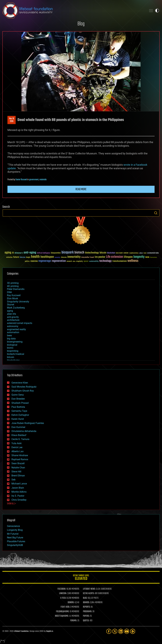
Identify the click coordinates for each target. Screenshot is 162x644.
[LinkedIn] (121, 631)
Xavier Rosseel (21, 180)
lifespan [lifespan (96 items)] (128, 257)
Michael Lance (19, 484)
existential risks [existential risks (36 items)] (153, 253)
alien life (11, 314)
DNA (9, 292)
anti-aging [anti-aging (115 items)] (30, 253)
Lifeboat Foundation (21, 631)
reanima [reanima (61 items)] (34, 261)
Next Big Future (15, 538)
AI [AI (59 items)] (13, 253)
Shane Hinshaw (20, 455)
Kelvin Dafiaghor (20, 415)
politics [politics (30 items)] (27, 261)
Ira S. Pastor (18, 496)
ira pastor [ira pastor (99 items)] (100, 257)
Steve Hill (16, 472)
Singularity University (18, 302)
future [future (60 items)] (16, 257)
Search (156, 213)
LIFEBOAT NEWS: (89, 589)
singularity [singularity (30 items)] (79, 261)
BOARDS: (86, 603)
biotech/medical (16, 354)
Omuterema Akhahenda (24, 431)
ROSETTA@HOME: (62, 616)
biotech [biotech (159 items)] (79, 253)
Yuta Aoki (17, 443)
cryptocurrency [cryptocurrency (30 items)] (134, 253)
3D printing (13, 283)
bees (9, 335)
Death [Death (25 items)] (145, 253)
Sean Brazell (18, 463)
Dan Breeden (18, 399)
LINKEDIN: (63, 593)
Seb (13, 480)
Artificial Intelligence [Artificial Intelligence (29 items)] (44, 253)
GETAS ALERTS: (89, 593)
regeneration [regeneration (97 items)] (59, 261)
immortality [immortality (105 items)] (74, 257)
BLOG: (85, 598)
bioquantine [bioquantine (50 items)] (56, 253)
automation (13, 332)
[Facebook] (109, 631)
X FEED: (63, 598)
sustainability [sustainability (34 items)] (94, 262)
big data (11, 339)
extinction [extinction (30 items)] (9, 257)
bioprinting (13, 351)
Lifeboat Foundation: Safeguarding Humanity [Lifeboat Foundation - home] (74, 11)
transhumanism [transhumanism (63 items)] (120, 261)
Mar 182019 (12, 120)
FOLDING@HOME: (63, 612)
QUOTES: (86, 621)
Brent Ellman (18, 476)
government (34, 180)
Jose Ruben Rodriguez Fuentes (28, 423)
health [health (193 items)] (35, 257)
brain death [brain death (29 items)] (119, 253)
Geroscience (13, 526)
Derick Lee (17, 447)
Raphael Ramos (20, 459)
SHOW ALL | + (12, 504)
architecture (13, 320)
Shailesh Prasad (20, 403)
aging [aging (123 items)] (8, 253)
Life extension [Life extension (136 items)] (115, 257)
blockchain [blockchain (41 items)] (111, 253)
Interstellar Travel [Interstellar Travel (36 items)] (88, 257)
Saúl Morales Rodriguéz (24, 387)
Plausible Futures (16, 541)
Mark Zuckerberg (16, 308)
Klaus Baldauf (19, 435)
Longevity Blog (15, 530)
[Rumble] (133, 631)
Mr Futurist (13, 534)
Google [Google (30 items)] (28, 257)
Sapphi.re (50, 631)
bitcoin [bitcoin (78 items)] (103, 253)
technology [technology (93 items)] (105, 261)
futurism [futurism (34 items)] (22, 258)
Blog (81, 24)
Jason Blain (18, 488)
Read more (81, 189)
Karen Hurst (18, 419)
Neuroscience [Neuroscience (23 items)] (154, 258)
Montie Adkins (19, 492)
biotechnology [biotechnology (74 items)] (92, 253)
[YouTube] (127, 631)
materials (43, 180)
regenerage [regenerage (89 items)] (45, 261)
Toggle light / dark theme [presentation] (157, 11)
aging (10, 311)
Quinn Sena (18, 395)
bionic (10, 348)
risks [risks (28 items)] (74, 261)
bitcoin (11, 357)
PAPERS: (86, 616)
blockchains (13, 360)
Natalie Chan (18, 468)
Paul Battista (18, 407)
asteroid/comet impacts (20, 323)
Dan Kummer (18, 427)
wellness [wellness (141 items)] (133, 261)
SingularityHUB (15, 545)
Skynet (11, 305)
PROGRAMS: (87, 612)
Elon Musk (13, 298)
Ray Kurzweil (14, 295)
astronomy (13, 326)
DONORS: (71, 603)
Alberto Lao (17, 451)
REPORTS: (87, 607)
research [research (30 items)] (69, 261)
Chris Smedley (19, 500)
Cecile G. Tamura (20, 439)
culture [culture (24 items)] (141, 253)
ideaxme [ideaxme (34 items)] (64, 258)
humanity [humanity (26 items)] (57, 258)
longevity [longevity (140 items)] (139, 257)
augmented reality (16, 329)
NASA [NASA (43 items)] (147, 257)
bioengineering (15, 342)
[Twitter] (115, 631)
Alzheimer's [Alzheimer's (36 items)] (19, 253)
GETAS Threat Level (81, 578)
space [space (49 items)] (86, 261)
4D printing (13, 286)
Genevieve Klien (20, 383)
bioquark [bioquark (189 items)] (68, 253)
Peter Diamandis (16, 289)
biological (12, 345)
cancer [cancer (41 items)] (126, 253)
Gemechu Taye (19, 411)
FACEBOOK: (62, 589)
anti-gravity (13, 317)
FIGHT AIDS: (65, 607)
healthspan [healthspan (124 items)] (47, 257)
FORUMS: (74, 621)
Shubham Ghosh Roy (23, 391)
